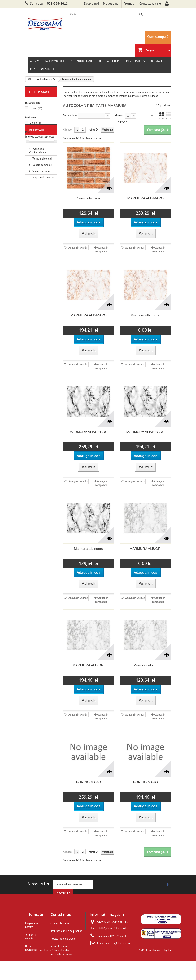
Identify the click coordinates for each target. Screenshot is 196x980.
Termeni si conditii (42, 184)
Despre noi (91, 3)
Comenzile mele (60, 923)
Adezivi (35, 61)
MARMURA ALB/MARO (146, 198)
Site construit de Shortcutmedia (51, 969)
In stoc (36, 108)
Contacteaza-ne (150, 3)
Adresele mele (59, 946)
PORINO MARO (88, 782)
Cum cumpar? (158, 36)
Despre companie (42, 190)
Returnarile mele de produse (66, 931)
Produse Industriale (149, 61)
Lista (169, 116)
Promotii (129, 3)
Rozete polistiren (42, 69)
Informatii (36, 157)
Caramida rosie (88, 198)
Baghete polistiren (118, 61)
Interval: (30, 137)
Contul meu (61, 914)
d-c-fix (35, 123)
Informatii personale (62, 954)
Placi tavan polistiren (58, 61)
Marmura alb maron (146, 315)
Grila (162, 116)
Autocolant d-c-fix (89, 61)
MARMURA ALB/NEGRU (88, 432)
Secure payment (41, 196)
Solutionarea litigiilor (160, 969)
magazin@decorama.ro (118, 943)
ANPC (142, 969)
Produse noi (111, 3)
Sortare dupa (70, 115)
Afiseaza (119, 115)
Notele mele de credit (63, 939)
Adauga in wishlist (78, 248)
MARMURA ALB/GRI (146, 549)
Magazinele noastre (43, 203)
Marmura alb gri (145, 665)
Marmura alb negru (89, 549)
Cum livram (38, 167)
